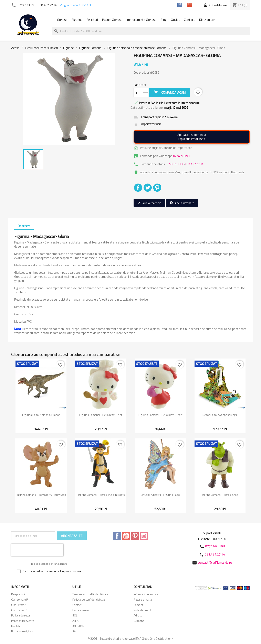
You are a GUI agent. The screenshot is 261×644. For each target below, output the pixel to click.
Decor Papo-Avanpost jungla (220, 415)
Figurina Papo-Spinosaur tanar (41, 415)
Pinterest (157, 188)
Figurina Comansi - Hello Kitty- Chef (101, 415)
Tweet (148, 188)
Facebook (117, 536)
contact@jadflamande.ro (215, 562)
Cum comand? (20, 599)
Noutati (15, 626)
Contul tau (143, 587)
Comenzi (139, 605)
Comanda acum (170, 93)
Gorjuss (62, 20)
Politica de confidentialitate (89, 599)
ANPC (76, 621)
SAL (75, 631)
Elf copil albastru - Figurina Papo (160, 495)
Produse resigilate (22, 631)
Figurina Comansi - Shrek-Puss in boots (101, 495)
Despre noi (18, 594)
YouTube (126, 536)
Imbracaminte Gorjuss (141, 20)
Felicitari (92, 20)
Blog (164, 20)
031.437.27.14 (48, 5)
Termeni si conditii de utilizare (90, 594)
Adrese (138, 615)
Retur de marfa (143, 599)
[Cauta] (151, 31)
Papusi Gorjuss (112, 20)
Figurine (77, 20)
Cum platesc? (19, 610)
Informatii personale (146, 594)
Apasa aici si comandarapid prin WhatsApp (192, 137)
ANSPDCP (78, 626)
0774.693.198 (27, 5)
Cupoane (139, 621)
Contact (189, 20)
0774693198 (181, 156)
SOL (75, 615)
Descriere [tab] (24, 226)
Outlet (175, 20)
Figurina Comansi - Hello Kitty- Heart (160, 415)
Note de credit (142, 610)
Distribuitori (207, 20)
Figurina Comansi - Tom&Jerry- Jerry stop (41, 495)
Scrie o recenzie (149, 203)
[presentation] (37, 550)
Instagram (144, 536)
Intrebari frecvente (23, 621)
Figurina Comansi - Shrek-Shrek (220, 495)
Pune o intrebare (182, 203)
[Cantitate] (138, 93)
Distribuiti (138, 188)
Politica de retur (21, 615)
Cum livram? (18, 605)
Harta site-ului (81, 610)
